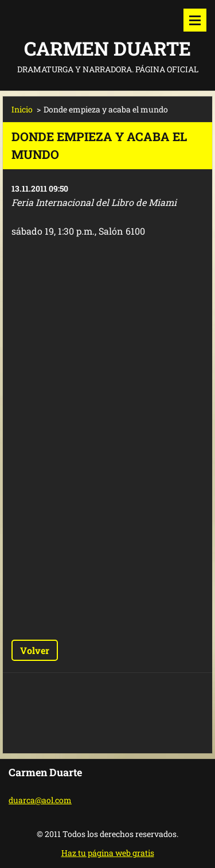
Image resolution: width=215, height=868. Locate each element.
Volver (35, 650)
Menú (195, 20)
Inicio (22, 109)
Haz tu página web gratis (108, 853)
